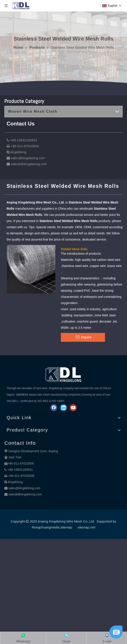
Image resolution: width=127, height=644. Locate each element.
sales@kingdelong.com (24, 488)
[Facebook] (54, 408)
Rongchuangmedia (46, 527)
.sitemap (66, 527)
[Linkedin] (63, 408)
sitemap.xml (86, 527)
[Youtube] (73, 408)
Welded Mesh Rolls (74, 249)
